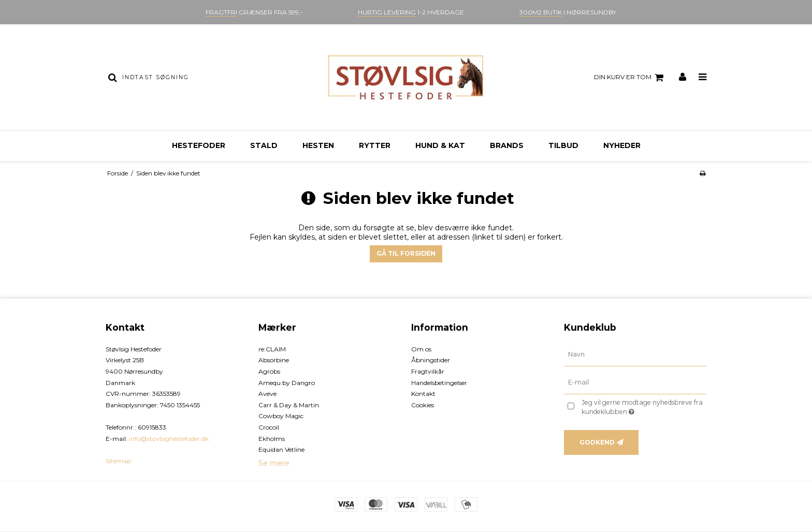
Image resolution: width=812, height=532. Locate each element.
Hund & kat (440, 145)
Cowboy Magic (281, 416)
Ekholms (272, 439)
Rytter (375, 145)
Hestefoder (199, 145)
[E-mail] (635, 382)
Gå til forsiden (406, 253)
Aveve (267, 394)
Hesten (318, 145)
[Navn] (635, 354)
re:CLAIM (272, 349)
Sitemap (118, 461)
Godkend (597, 442)
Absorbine (274, 360)
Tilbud (563, 145)
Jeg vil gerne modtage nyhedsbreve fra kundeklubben (643, 407)
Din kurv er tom (630, 78)
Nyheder (622, 145)
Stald (264, 145)
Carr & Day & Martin (289, 405)
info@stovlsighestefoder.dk (169, 439)
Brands (507, 145)
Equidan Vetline (281, 449)
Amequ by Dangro (287, 383)
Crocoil (269, 427)
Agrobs (269, 371)
